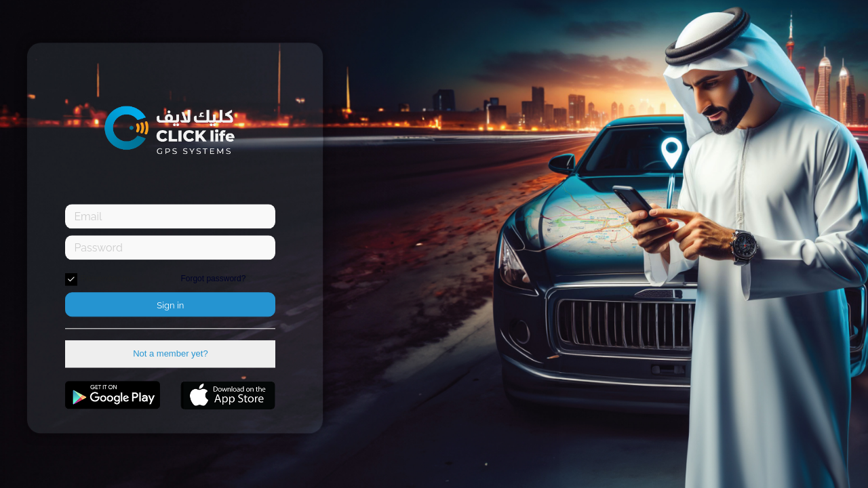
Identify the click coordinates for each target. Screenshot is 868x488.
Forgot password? (213, 279)
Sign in (170, 306)
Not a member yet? (171, 354)
